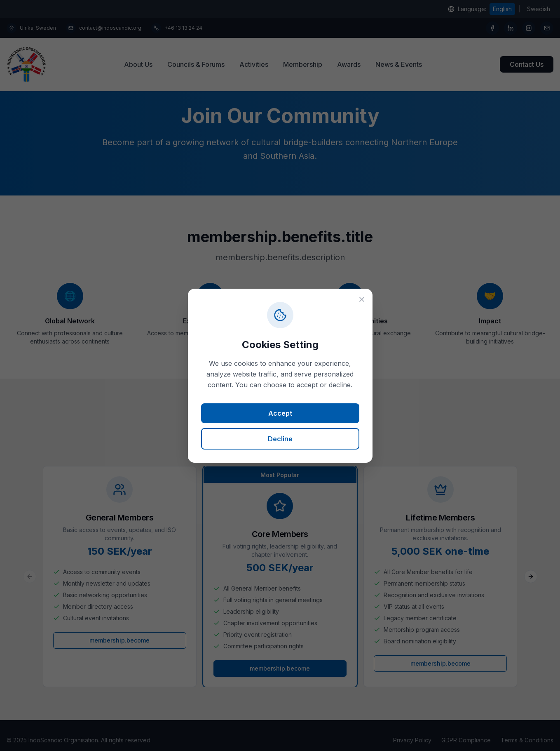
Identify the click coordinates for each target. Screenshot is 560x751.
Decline (280, 439)
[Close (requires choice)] (362, 299)
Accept (280, 413)
